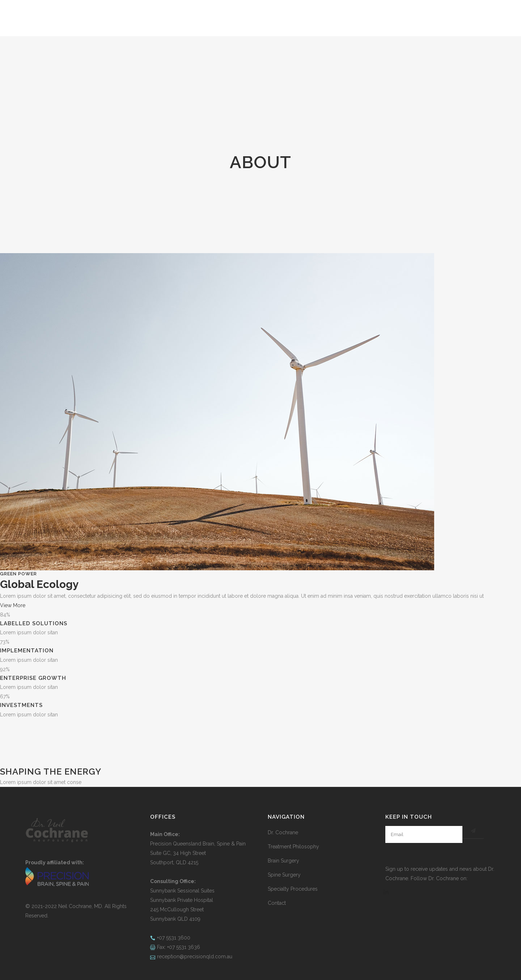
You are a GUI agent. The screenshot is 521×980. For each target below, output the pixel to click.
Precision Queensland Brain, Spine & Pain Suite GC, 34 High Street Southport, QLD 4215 (198, 853)
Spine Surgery (284, 875)
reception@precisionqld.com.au (195, 956)
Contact (277, 903)
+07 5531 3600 (174, 938)
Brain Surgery (283, 861)
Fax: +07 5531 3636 (179, 947)
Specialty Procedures (293, 889)
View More (13, 605)
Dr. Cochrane (283, 832)
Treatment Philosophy (293, 847)
